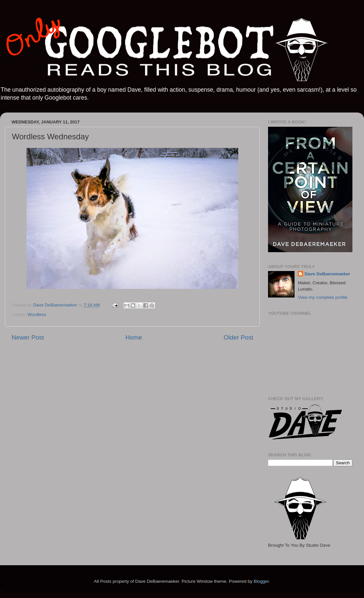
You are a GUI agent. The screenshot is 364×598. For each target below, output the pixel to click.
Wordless (37, 315)
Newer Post (28, 337)
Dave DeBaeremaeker (327, 274)
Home (134, 337)
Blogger (261, 581)
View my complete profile (323, 297)
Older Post (238, 337)
